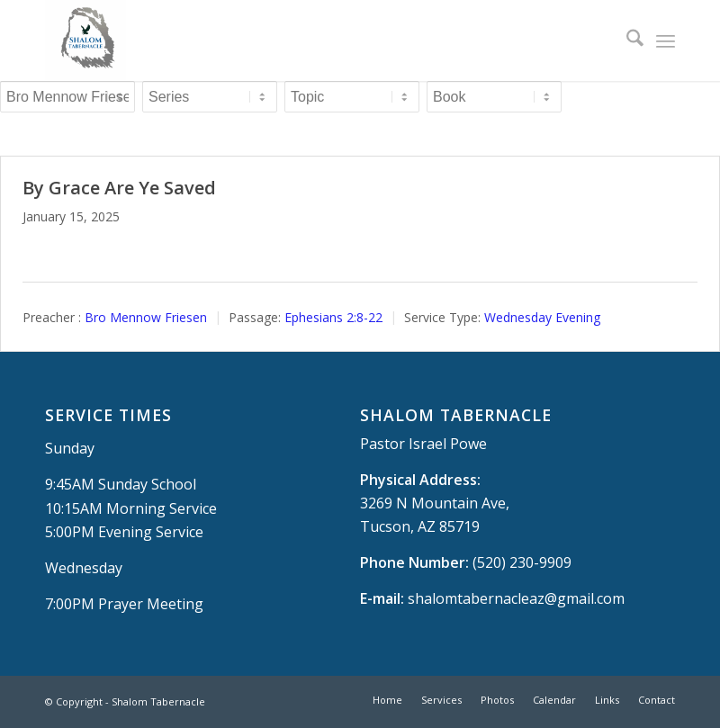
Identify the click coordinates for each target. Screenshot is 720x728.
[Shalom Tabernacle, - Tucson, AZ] (85, 40)
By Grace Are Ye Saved (119, 188)
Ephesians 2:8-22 (333, 317)
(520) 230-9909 (522, 562)
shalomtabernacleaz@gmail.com (516, 598)
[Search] (626, 40)
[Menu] (666, 40)
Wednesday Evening (542, 317)
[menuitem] (626, 40)
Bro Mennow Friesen (146, 317)
